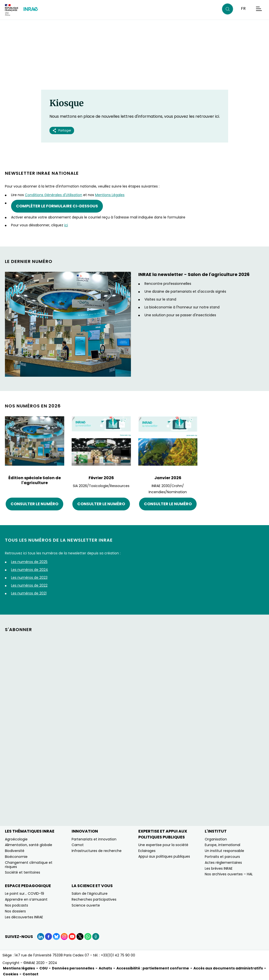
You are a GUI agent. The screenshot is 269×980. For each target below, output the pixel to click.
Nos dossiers (15, 911)
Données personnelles (73, 968)
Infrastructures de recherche (97, 851)
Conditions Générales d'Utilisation (54, 195)
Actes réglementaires (223, 863)
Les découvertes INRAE (24, 917)
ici (66, 225)
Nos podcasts (16, 905)
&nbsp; (134, 726)
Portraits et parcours (222, 857)
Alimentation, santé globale (29, 845)
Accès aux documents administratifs (228, 968)
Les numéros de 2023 (29, 577)
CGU (43, 968)
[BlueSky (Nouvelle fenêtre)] (56, 937)
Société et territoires (23, 872)
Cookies (11, 974)
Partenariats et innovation (94, 839)
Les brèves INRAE (219, 868)
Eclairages (147, 851)
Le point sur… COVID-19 (24, 894)
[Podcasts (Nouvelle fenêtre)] (96, 937)
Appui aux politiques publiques (164, 856)
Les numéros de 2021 (29, 593)
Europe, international (222, 845)
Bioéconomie (16, 857)
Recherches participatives (94, 899)
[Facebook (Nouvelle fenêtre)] (48, 937)
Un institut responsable (224, 851)
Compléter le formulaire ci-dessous (57, 206)
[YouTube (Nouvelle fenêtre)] (72, 937)
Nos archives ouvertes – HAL (229, 874)
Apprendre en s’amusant (26, 899)
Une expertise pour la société (163, 845)
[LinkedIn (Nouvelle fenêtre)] (41, 937)
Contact (31, 974)
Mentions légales (19, 968)
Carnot (78, 845)
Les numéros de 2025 (29, 562)
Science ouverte (86, 905)
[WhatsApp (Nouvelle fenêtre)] (88, 937)
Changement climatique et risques (29, 865)
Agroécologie (16, 839)
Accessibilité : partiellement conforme (153, 968)
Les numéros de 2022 (29, 585)
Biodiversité (15, 851)
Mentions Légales (110, 195)
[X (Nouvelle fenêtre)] (80, 937)
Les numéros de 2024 (30, 570)
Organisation (216, 839)
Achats (105, 968)
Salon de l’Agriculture (90, 894)
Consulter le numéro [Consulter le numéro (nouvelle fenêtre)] (34, 504)
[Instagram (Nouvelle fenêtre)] (64, 937)
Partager (62, 130)
